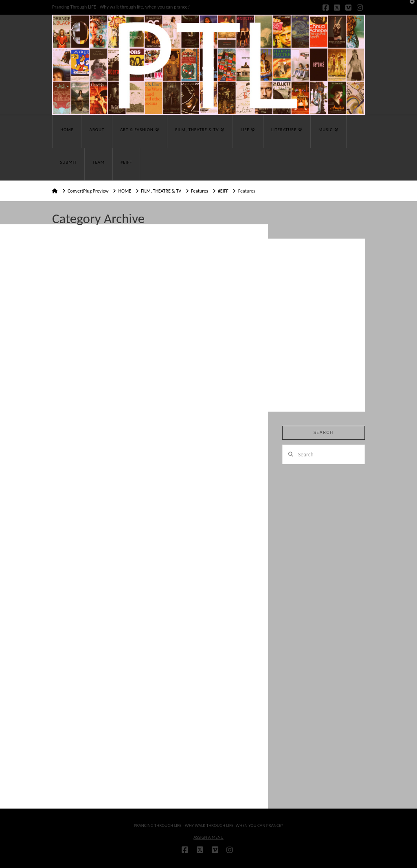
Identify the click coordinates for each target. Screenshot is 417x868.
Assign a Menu (208, 837)
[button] (409, 8)
